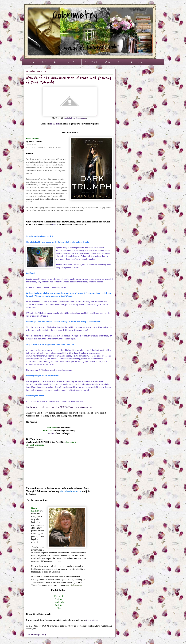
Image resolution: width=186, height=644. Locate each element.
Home (32, 62)
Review (51, 433)
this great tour (92, 620)
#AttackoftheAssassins (71, 491)
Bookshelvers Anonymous (75, 118)
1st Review (52, 428)
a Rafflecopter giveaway (36, 634)
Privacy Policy (91, 62)
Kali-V (120, 62)
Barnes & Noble (73, 442)
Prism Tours (73, 62)
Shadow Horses (137, 62)
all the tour (55, 124)
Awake (107, 62)
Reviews (57, 62)
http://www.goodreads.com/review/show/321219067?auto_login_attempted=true (59, 407)
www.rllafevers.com (74, 585)
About (44, 62)
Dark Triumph (33, 139)
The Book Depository (35, 445)
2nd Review (47, 431)
